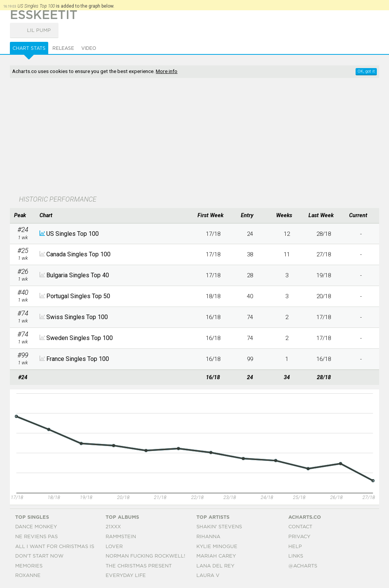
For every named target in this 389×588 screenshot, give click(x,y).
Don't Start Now (39, 556)
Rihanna (208, 537)
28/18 (324, 234)
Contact (300, 527)
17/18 (213, 234)
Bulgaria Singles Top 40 (78, 275)
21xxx (113, 527)
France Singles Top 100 (78, 359)
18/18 (213, 296)
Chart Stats (29, 48)
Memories (29, 566)
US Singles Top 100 (73, 234)
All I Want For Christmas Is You (61, 547)
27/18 (324, 254)
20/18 (324, 296)
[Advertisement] (154, 137)
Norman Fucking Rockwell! (145, 556)
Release (63, 48)
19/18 (324, 275)
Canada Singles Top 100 (78, 254)
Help (295, 547)
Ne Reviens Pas (36, 537)
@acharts (303, 566)
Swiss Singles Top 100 (77, 317)
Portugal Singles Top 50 (78, 296)
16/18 (213, 317)
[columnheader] (23, 216)
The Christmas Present (139, 566)
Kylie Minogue (217, 547)
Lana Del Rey (215, 566)
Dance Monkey (36, 527)
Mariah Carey (216, 556)
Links (296, 556)
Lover (114, 547)
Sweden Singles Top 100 (80, 338)
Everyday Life (126, 576)
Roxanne (28, 576)
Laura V (208, 576)
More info (167, 71)
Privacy (299, 537)
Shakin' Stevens (219, 527)
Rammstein (121, 537)
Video (89, 48)
